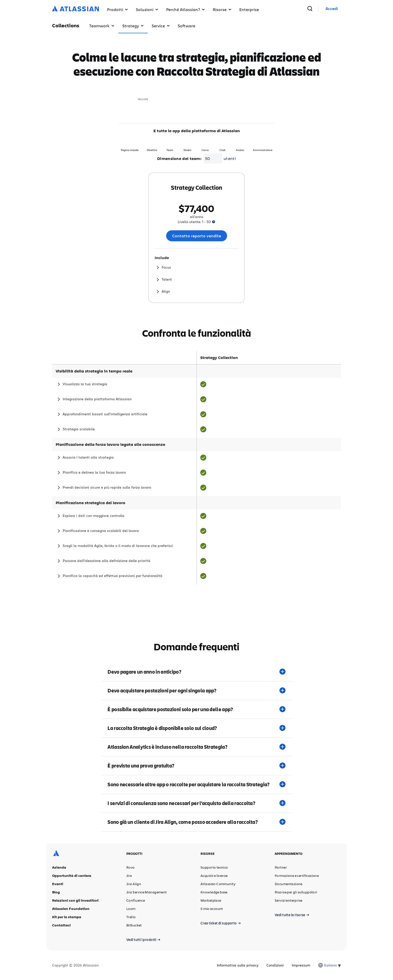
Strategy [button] (133, 26)
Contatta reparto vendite (197, 236)
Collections (66, 25)
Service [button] (161, 26)
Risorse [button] (222, 9)
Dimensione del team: (179, 158)
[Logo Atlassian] (76, 9)
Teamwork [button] (102, 26)
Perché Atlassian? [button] (185, 9)
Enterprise (249, 9)
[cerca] (322, 9)
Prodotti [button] (117, 9)
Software (186, 26)
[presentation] (214, 222)
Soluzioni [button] (147, 9)
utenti (230, 158)
